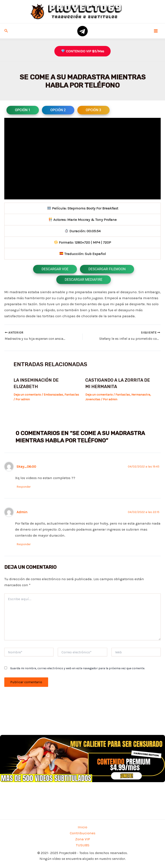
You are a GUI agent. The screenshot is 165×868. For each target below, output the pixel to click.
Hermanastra (141, 394)
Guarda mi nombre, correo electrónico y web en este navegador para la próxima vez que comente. (77, 668)
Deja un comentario (27, 394)
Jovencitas (93, 399)
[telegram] (82, 31)
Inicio (82, 827)
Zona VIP (83, 839)
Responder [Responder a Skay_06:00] (24, 486)
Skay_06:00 (26, 466)
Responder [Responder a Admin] (24, 544)
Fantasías (72, 394)
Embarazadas (53, 394)
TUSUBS (83, 845)
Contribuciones (83, 833)
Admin (22, 512)
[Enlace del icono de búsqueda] (6, 31)
